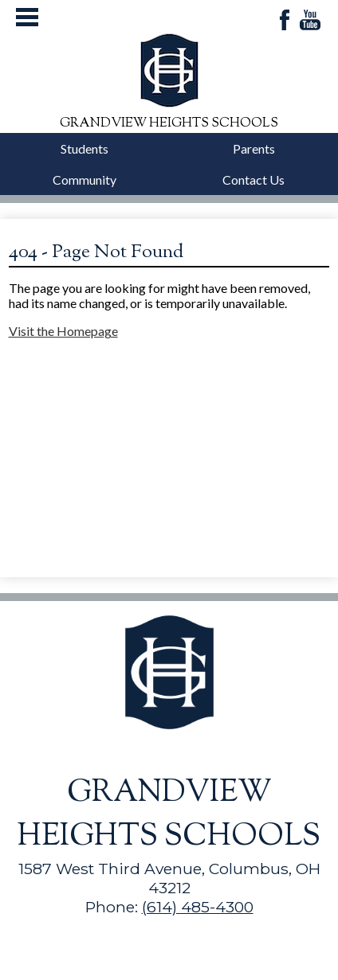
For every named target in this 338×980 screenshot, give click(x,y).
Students (84, 148)
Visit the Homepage (63, 331)
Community (84, 180)
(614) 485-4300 (198, 907)
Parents (254, 148)
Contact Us (253, 180)
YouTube (310, 21)
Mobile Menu (27, 17)
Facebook (285, 21)
